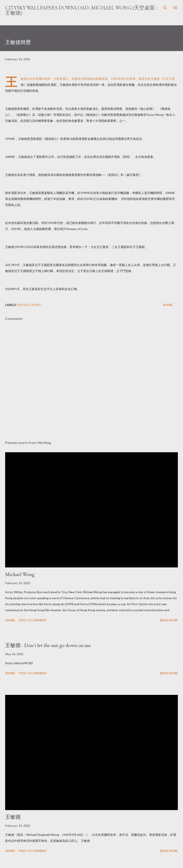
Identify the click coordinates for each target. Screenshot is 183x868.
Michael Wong (29, 305)
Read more (169, 620)
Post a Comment (33, 620)
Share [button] (168, 305)
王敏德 (13, 817)
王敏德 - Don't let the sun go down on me (48, 645)
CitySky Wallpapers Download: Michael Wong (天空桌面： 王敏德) (82, 10)
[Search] (165, 8)
